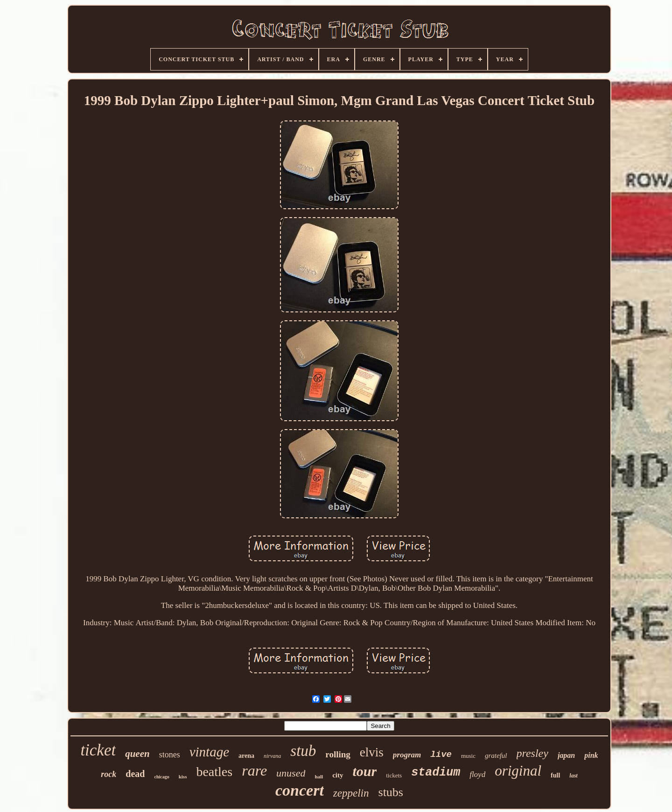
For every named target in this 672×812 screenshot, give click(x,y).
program (407, 755)
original (518, 771)
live (441, 755)
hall (319, 777)
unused (291, 773)
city (338, 775)
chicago (161, 777)
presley (532, 753)
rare (254, 770)
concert (300, 790)
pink (591, 755)
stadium (436, 773)
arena (246, 756)
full (555, 775)
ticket (98, 750)
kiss (183, 777)
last (573, 776)
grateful (496, 756)
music (468, 756)
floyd (477, 774)
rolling (338, 754)
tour (365, 771)
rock (108, 774)
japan (566, 755)
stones (170, 755)
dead (135, 774)
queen (137, 754)
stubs (391, 792)
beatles (214, 772)
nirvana (272, 756)
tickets (394, 775)
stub (303, 751)
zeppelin (351, 793)
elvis (372, 752)
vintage (209, 752)
